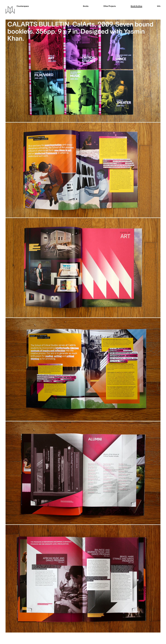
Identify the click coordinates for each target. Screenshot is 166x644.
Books (86, 6)
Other (110, 6)
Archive (136, 6)
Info (159, 6)
